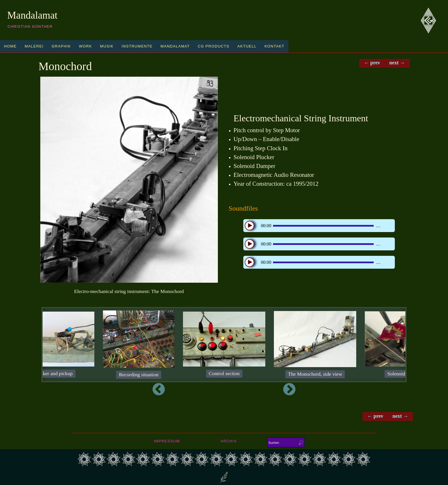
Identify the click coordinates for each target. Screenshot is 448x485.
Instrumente (137, 46)
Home (10, 46)
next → (397, 63)
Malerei (34, 46)
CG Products (214, 46)
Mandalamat (32, 15)
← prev (372, 63)
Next (344, 390)
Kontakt (274, 46)
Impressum (167, 441)
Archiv (229, 441)
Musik (107, 46)
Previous (104, 390)
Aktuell (247, 46)
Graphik (61, 46)
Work (85, 46)
